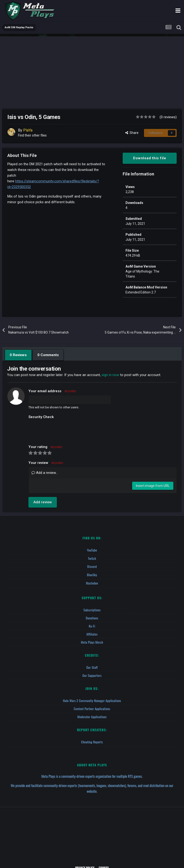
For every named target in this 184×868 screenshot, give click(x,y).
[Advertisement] (92, 70)
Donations (92, 617)
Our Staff (92, 666)
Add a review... (45, 473)
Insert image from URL (153, 486)
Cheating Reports (92, 741)
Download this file (150, 158)
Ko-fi (92, 625)
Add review (43, 502)
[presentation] (64, 430)
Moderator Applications (92, 716)
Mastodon (92, 582)
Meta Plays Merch (92, 641)
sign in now (110, 375)
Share (132, 133)
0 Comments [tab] (48, 355)
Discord (92, 566)
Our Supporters (92, 674)
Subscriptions (92, 609)
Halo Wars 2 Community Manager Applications (92, 700)
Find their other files (33, 135)
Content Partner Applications (92, 708)
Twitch (92, 558)
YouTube (92, 550)
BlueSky (92, 574)
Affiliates (92, 633)
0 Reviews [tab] (18, 355)
